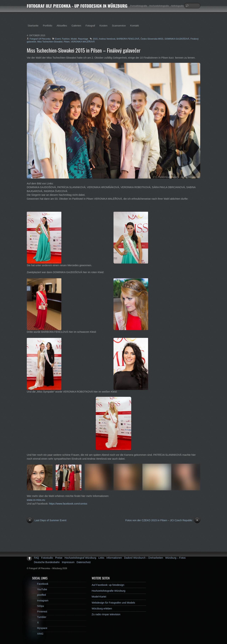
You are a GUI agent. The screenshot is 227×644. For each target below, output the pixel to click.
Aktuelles (62, 26)
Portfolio (48, 26)
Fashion (66, 39)
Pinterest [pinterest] (40, 612)
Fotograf (90, 26)
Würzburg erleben (102, 609)
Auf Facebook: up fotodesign (108, 585)
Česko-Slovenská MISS (152, 39)
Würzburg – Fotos (175, 558)
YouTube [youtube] (40, 589)
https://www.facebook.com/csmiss (68, 504)
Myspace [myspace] (40, 628)
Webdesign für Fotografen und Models (113, 603)
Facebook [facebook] (40, 584)
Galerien (76, 26)
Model (74, 39)
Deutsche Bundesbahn (47, 562)
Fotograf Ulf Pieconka (40, 39)
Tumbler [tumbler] (39, 617)
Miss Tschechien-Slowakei (50, 42)
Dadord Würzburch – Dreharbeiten (144, 558)
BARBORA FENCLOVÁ (128, 39)
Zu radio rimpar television (106, 614)
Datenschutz (84, 562)
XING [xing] (38, 634)
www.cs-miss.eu (36, 500)
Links (101, 558)
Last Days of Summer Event (47, 520)
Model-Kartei (99, 597)
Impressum (68, 562)
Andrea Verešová (107, 39)
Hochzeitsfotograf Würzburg (80, 558)
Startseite (33, 26)
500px (38, 606)
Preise (59, 558)
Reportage (83, 39)
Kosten (103, 26)
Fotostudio (47, 558)
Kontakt (135, 26)
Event (58, 39)
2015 (95, 39)
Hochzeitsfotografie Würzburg (109, 591)
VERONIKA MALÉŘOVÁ (83, 42)
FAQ (36, 558)
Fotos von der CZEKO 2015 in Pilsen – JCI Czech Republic (163, 520)
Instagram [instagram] (40, 601)
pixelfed (39, 595)
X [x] (35, 623)
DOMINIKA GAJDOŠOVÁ (177, 39)
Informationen (114, 558)
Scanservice (119, 26)
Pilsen (67, 42)
